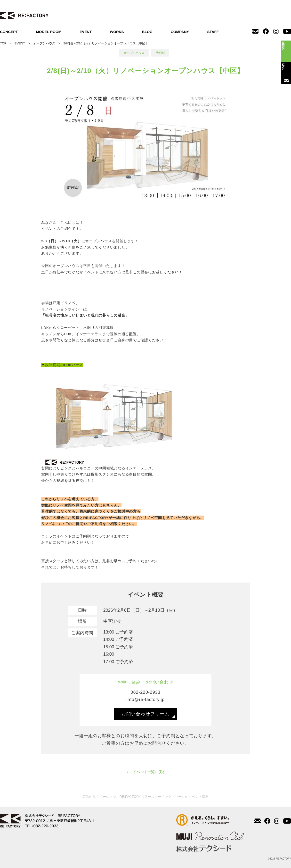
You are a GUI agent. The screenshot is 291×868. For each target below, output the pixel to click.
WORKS (117, 32)
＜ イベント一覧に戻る (146, 772)
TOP (3, 43)
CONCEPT (9, 32)
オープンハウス (44, 43)
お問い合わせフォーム (145, 714)
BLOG (147, 32)
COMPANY (180, 32)
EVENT (86, 32)
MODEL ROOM (49, 32)
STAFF (213, 32)
